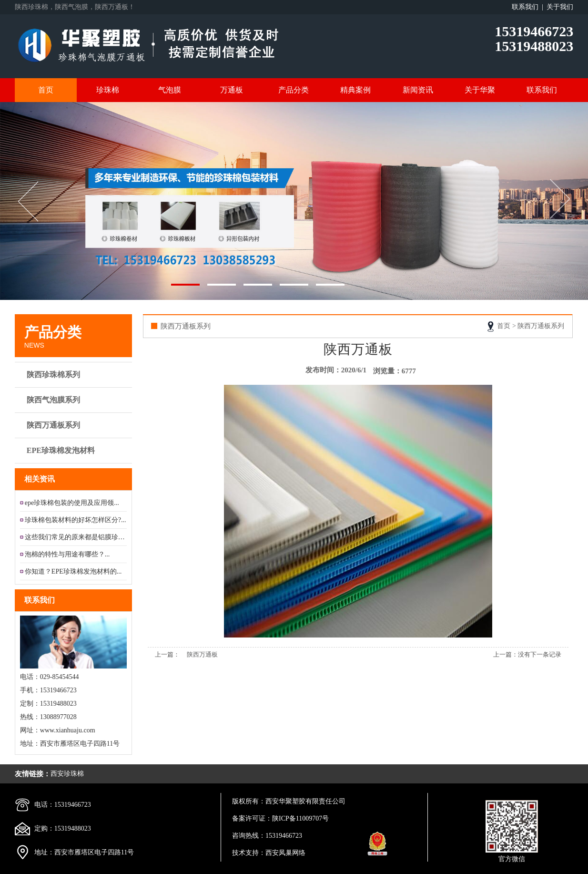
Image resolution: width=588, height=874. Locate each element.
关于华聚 (480, 90)
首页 (46, 90)
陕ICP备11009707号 (300, 818)
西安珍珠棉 (67, 774)
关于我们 (560, 7)
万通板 (232, 90)
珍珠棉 (108, 90)
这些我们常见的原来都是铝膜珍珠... (76, 537)
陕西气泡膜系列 (75, 400)
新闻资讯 (418, 90)
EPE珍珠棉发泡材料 (75, 451)
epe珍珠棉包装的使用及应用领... (72, 503)
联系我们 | (529, 7)
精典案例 (355, 90)
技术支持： (249, 853)
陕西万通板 (202, 654)
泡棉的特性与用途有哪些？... (67, 554)
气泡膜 (170, 90)
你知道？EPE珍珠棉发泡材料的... (73, 571)
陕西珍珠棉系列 (75, 375)
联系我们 (542, 90)
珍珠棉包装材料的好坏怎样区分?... (76, 520)
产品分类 (294, 90)
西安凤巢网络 (285, 853)
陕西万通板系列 (75, 425)
